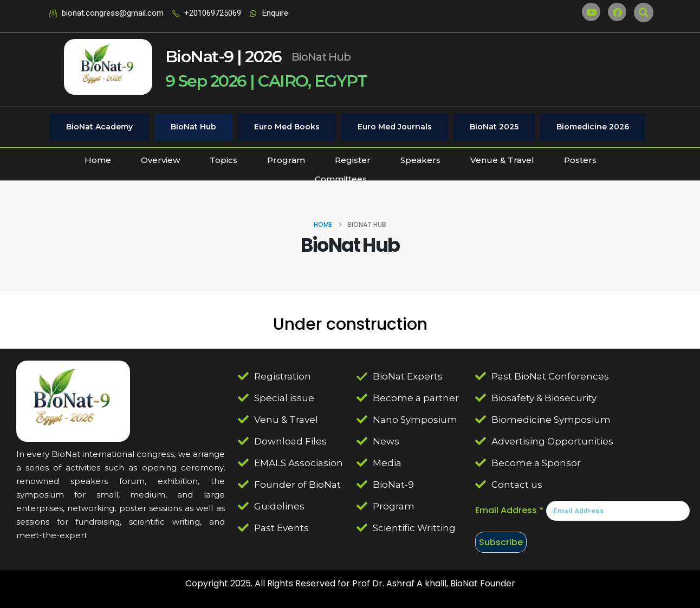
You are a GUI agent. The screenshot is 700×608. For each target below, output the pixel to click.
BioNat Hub (193, 127)
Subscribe (501, 542)
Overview (160, 160)
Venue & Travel (502, 160)
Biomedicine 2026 (593, 127)
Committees (341, 179)
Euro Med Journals (395, 127)
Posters (580, 160)
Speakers (420, 160)
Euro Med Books (287, 127)
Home (98, 160)
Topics (223, 160)
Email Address (509, 510)
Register (353, 160)
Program (286, 160)
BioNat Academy (99, 127)
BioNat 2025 (494, 127)
